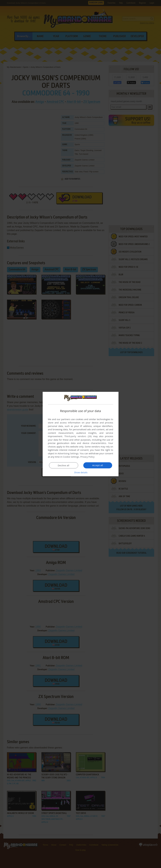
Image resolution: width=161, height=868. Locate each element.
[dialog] (81, 434)
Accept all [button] (98, 465)
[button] (81, 472)
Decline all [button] (64, 465)
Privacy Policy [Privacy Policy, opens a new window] (87, 457)
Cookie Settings (71, 457)
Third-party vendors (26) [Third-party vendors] (78, 436)
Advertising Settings (68, 453)
